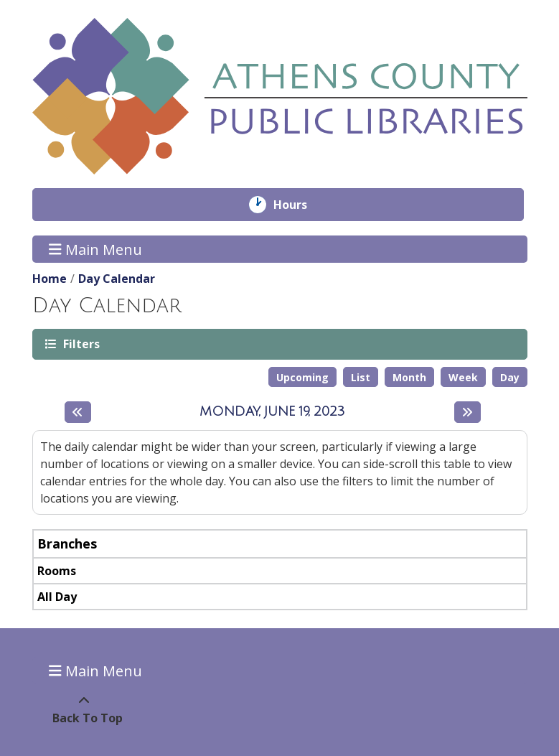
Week (463, 377)
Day (510, 377)
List (361, 377)
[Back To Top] (84, 709)
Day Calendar (117, 279)
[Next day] (468, 412)
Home (50, 279)
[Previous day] (78, 412)
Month (409, 377)
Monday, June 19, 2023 (272, 411)
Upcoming (302, 377)
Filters (80, 344)
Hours (300, 205)
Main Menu (95, 249)
